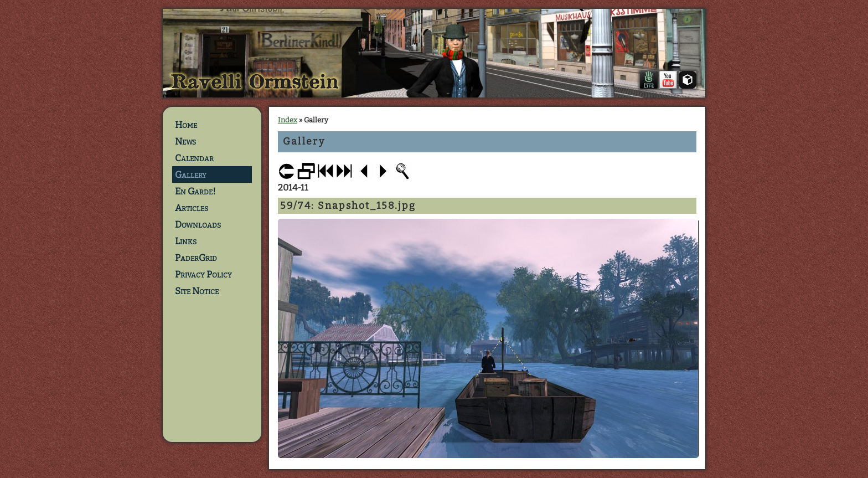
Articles (192, 208)
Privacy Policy (203, 274)
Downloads (198, 224)
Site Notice (197, 291)
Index (288, 120)
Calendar (194, 158)
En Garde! (195, 191)
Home (186, 125)
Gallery (191, 174)
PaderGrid (196, 258)
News (185, 141)
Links (186, 241)
